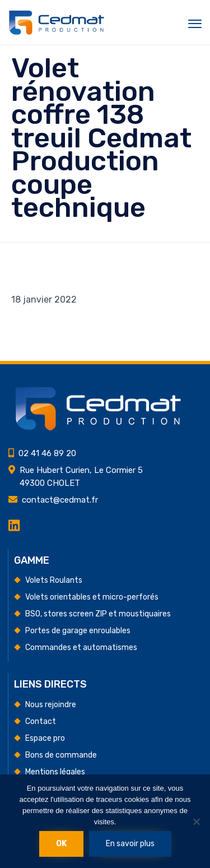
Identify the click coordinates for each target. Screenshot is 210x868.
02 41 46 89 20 (47, 453)
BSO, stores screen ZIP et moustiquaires (98, 614)
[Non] (196, 821)
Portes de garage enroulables (78, 631)
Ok (61, 844)
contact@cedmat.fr (60, 500)
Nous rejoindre (51, 705)
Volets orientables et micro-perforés (92, 597)
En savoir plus (130, 844)
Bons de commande (61, 755)
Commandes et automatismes (81, 647)
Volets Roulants (54, 580)
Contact (41, 721)
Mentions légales (55, 772)
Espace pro (45, 738)
